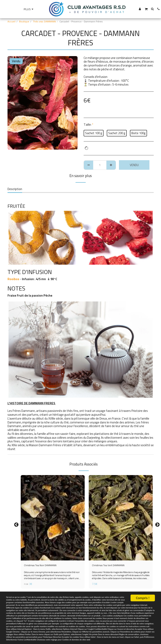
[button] (146, 9)
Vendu (134, 165)
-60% (28, 481)
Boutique (24, 21)
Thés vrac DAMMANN (44, 21)
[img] (53, 518)
